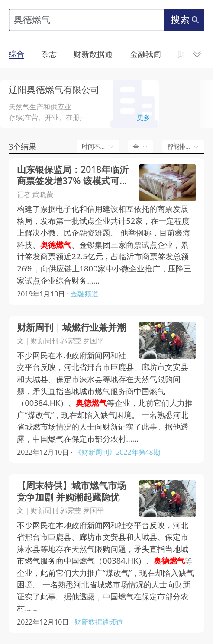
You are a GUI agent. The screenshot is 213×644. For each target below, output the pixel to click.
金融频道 (84, 294)
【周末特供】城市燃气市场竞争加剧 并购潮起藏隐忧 (71, 491)
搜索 (185, 20)
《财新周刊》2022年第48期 (117, 452)
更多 (144, 117)
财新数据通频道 (99, 622)
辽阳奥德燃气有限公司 (54, 89)
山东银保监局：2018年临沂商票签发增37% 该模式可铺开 (73, 175)
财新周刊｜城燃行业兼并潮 (71, 327)
